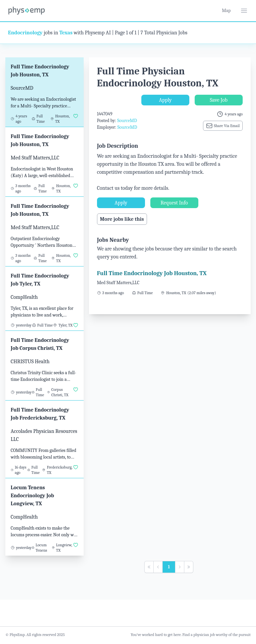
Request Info (174, 203)
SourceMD (127, 121)
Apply (165, 100)
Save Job (218, 100)
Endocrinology (25, 33)
